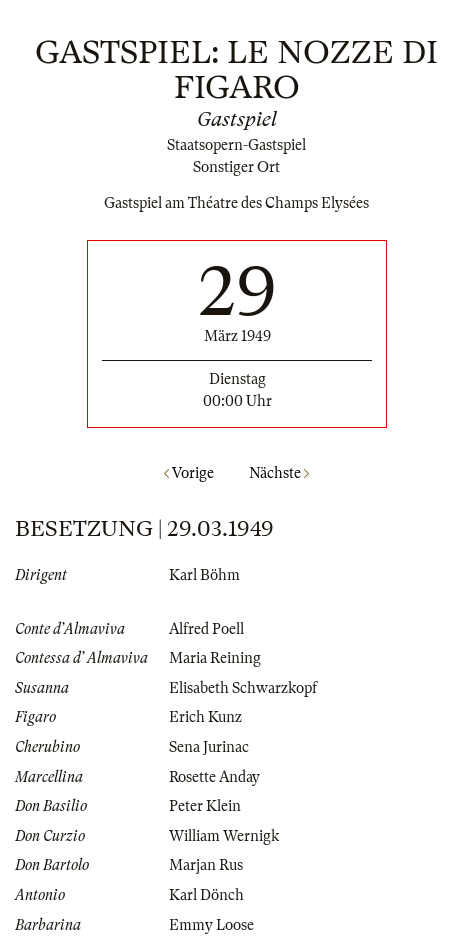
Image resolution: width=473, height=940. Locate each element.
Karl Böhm (204, 575)
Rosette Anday (214, 777)
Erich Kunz (205, 717)
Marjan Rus (206, 865)
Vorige (189, 473)
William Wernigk (224, 836)
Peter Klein (205, 806)
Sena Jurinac (209, 747)
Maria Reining (215, 658)
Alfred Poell (206, 629)
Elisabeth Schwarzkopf (243, 688)
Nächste (279, 473)
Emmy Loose (211, 925)
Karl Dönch (206, 895)
